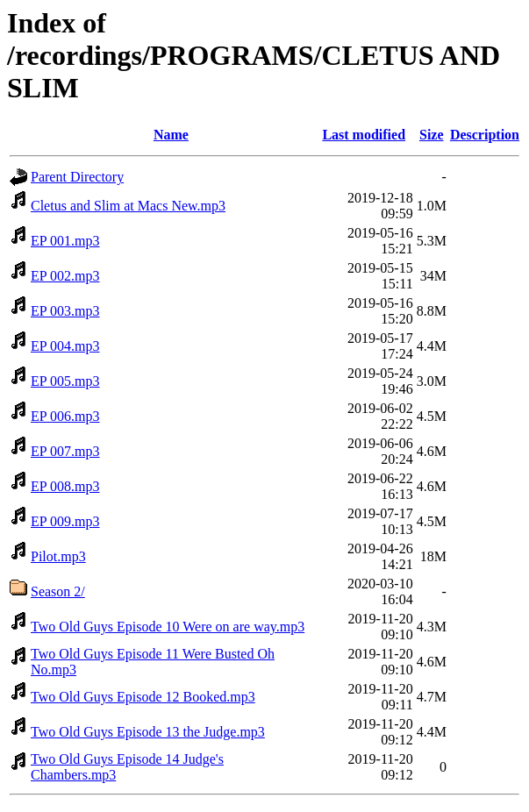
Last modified (364, 135)
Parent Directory (77, 177)
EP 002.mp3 (65, 276)
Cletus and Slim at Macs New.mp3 (128, 206)
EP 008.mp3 (65, 486)
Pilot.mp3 (58, 556)
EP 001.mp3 (65, 241)
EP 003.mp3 (65, 311)
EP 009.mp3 (65, 521)
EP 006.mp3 (65, 416)
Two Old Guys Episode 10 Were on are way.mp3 (168, 627)
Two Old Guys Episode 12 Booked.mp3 (143, 697)
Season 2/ (58, 591)
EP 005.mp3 (65, 381)
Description (485, 135)
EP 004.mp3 (65, 346)
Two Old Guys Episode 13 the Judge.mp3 (148, 732)
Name (171, 135)
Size (432, 135)
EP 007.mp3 (65, 451)
